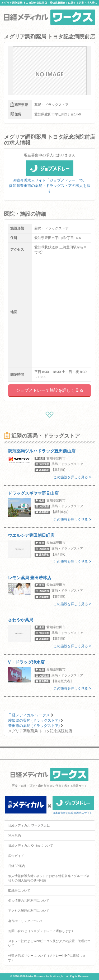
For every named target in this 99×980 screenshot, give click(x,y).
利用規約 (15, 835)
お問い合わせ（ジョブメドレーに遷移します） (41, 931)
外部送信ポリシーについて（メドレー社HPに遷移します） (47, 958)
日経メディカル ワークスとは (29, 825)
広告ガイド (16, 856)
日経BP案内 (17, 866)
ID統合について (19, 891)
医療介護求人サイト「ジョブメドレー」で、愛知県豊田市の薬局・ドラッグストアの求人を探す (50, 180)
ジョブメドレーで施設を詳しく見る (50, 390)
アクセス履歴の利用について (29, 911)
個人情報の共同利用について (29, 901)
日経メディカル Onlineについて (31, 846)
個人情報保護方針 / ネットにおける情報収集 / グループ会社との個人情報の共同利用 (49, 878)
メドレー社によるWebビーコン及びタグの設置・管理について (49, 943)
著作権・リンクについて (26, 921)
